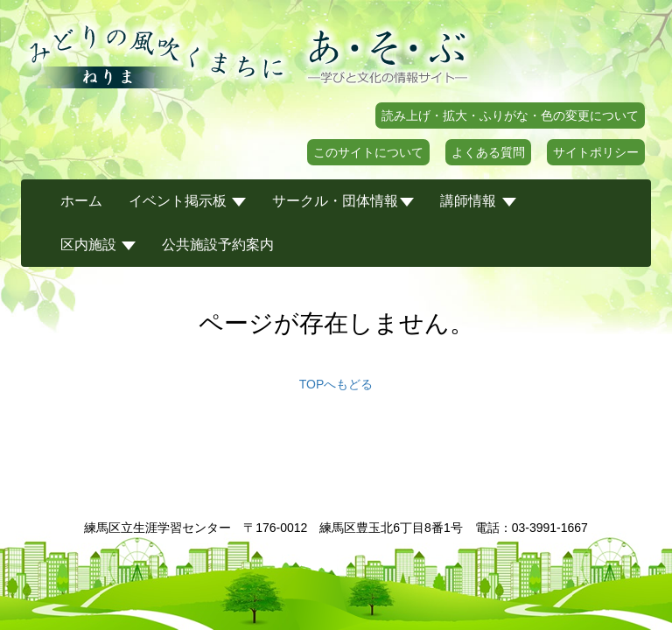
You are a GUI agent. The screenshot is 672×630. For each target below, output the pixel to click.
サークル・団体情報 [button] (343, 201)
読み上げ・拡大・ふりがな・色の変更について (510, 115)
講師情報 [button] (478, 201)
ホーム (81, 201)
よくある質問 (488, 152)
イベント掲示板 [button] (187, 201)
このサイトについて (368, 152)
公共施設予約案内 (218, 245)
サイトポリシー (596, 152)
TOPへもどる (336, 384)
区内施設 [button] (98, 245)
